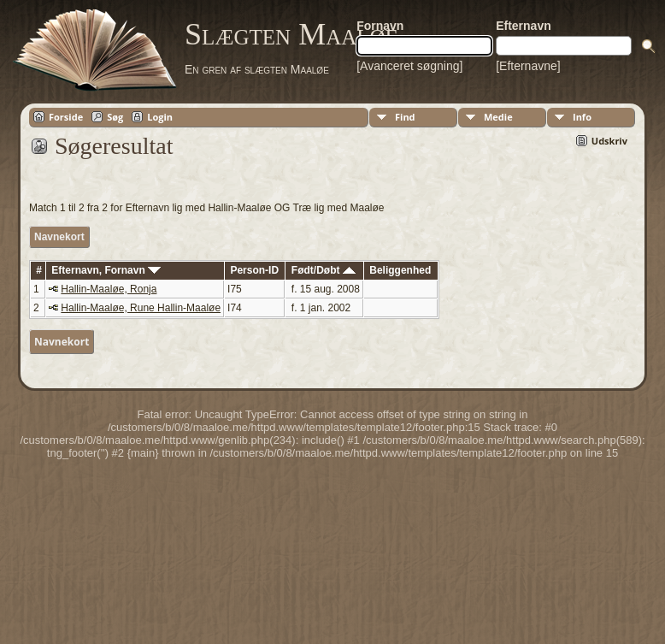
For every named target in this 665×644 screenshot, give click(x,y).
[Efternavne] (528, 66)
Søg (115, 117)
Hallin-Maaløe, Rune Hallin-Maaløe (141, 308)
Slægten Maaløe (291, 34)
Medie (498, 117)
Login (160, 117)
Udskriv (609, 141)
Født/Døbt (324, 270)
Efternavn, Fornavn (106, 270)
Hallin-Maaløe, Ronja (109, 289)
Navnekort (59, 237)
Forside (66, 117)
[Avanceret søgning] (409, 66)
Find (405, 117)
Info (582, 117)
